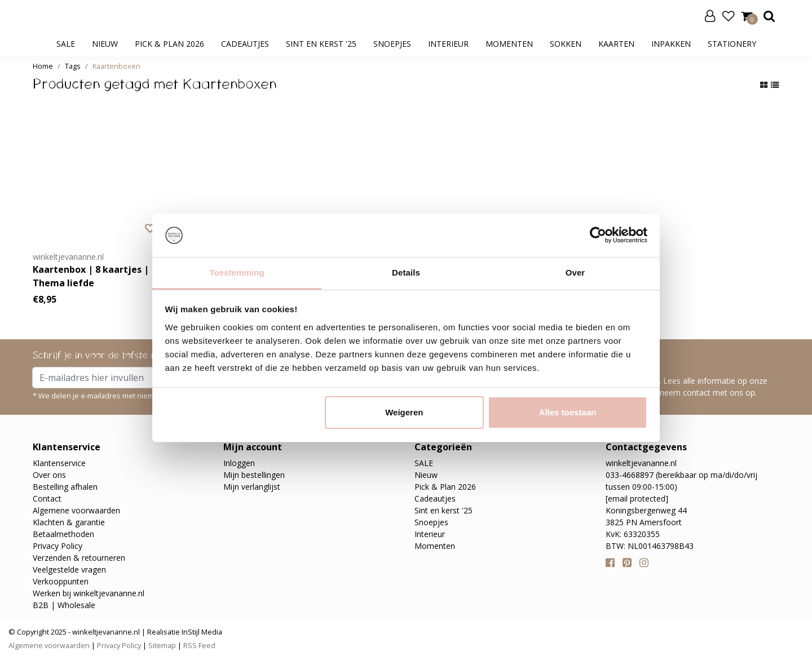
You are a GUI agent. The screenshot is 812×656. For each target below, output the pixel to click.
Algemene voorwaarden (76, 510)
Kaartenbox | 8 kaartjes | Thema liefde (91, 276)
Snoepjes (392, 44)
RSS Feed (199, 645)
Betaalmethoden (63, 534)
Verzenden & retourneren (79, 558)
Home (43, 66)
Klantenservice (59, 463)
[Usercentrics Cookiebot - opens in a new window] (598, 235)
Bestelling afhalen (65, 487)
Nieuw (105, 44)
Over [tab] (575, 272)
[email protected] (637, 498)
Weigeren (404, 412)
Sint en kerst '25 (321, 44)
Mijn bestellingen (254, 475)
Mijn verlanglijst (252, 487)
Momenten (509, 44)
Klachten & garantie (69, 522)
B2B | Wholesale (64, 605)
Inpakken (671, 44)
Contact (47, 498)
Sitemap (162, 645)
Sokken (566, 44)
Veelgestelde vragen (69, 569)
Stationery (732, 44)
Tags (73, 66)
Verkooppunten (61, 581)
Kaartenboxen (116, 66)
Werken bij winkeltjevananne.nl (89, 593)
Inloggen (239, 463)
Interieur (448, 44)
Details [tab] (406, 272)
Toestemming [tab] (237, 272)
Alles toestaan (568, 412)
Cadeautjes (245, 44)
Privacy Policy (58, 546)
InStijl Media (201, 632)
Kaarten (616, 44)
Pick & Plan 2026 (169, 44)
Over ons (49, 475)
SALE (66, 44)
